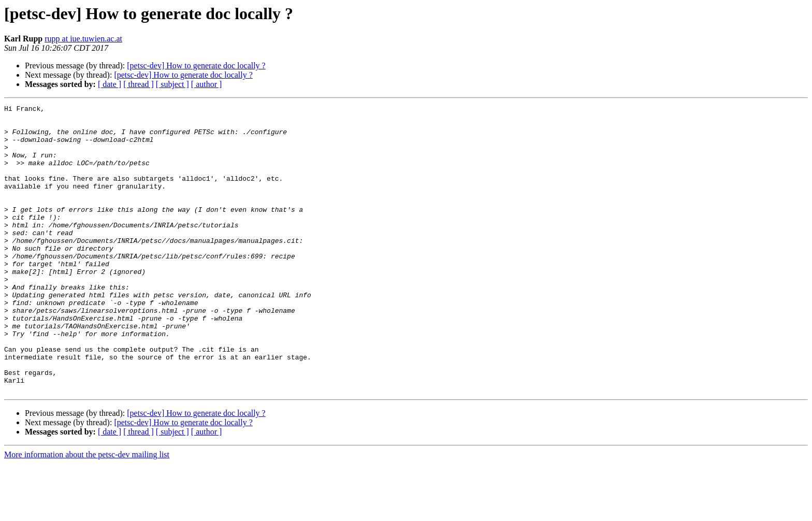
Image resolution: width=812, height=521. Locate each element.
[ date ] (110, 84)
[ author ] (207, 84)
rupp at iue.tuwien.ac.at (83, 39)
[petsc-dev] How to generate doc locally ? (196, 66)
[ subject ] (172, 84)
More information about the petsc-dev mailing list (87, 512)
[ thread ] (139, 84)
